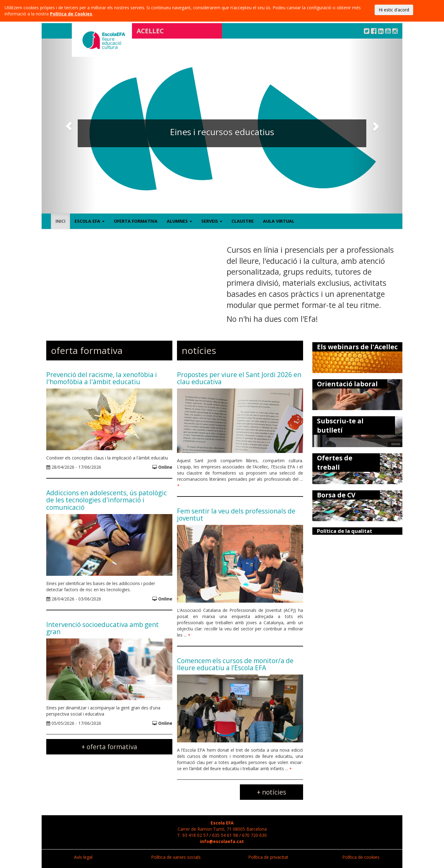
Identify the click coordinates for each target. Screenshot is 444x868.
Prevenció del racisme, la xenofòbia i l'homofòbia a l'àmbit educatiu (102, 378)
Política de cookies (361, 857)
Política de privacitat (268, 857)
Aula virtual (279, 221)
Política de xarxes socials (176, 857)
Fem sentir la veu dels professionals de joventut (236, 515)
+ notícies (271, 792)
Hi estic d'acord (394, 10)
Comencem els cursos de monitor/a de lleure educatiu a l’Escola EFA (235, 664)
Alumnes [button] (179, 221)
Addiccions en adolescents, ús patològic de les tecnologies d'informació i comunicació (107, 500)
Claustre (243, 221)
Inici (60, 221)
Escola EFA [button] (90, 221)
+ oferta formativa (109, 747)
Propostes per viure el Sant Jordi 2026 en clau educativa (239, 378)
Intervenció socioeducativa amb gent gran (103, 628)
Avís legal (83, 857)
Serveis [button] (212, 221)
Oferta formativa (136, 221)
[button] (69, 126)
